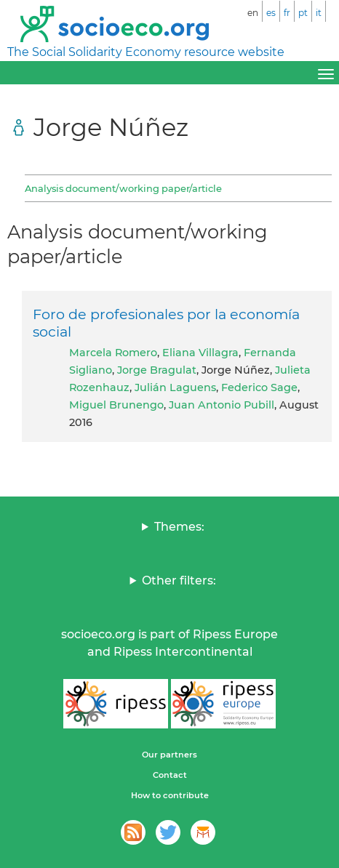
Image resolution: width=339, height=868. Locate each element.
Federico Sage (259, 387)
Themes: (179, 527)
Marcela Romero (113, 353)
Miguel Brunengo (116, 405)
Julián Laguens (175, 387)
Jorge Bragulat (157, 370)
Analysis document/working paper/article (123, 188)
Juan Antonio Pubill (222, 405)
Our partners (169, 755)
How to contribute (170, 795)
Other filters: (179, 580)
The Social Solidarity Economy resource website (146, 52)
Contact (170, 775)
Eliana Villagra (200, 353)
